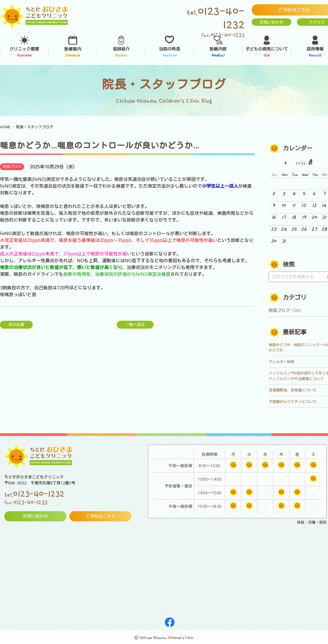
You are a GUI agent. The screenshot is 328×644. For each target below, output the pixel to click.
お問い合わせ (271, 22)
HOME (5, 127)
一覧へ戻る (135, 325)
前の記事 (16, 325)
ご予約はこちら (100, 516)
